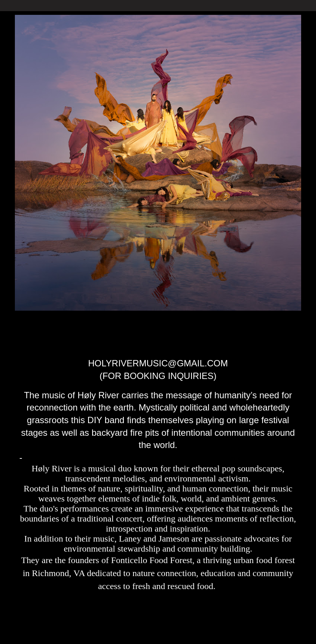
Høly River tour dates (173, 333)
